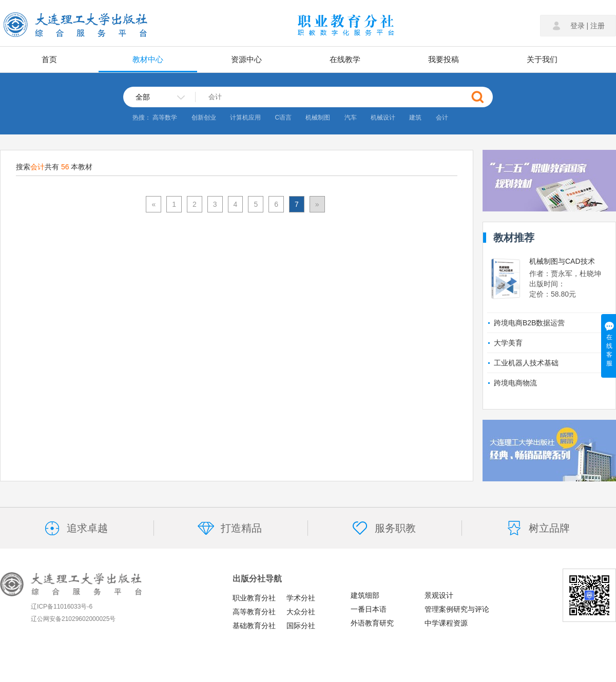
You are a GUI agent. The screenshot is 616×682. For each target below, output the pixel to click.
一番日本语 (369, 609)
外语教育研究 (372, 623)
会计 (442, 118)
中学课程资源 (446, 623)
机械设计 (383, 118)
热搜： (142, 118)
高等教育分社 (254, 612)
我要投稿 (444, 59)
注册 (598, 26)
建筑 (415, 118)
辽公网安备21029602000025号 (73, 619)
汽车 (351, 118)
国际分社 (301, 626)
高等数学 (165, 118)
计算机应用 (245, 118)
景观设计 (439, 595)
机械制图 (318, 118)
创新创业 (204, 118)
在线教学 (345, 59)
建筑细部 (365, 595)
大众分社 (301, 612)
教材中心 (148, 59)
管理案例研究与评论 (457, 609)
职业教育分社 (254, 598)
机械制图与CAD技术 (562, 261)
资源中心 (246, 59)
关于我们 (542, 59)
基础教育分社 (254, 626)
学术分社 (301, 598)
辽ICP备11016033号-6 (62, 607)
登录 (577, 26)
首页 (49, 59)
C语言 (283, 118)
